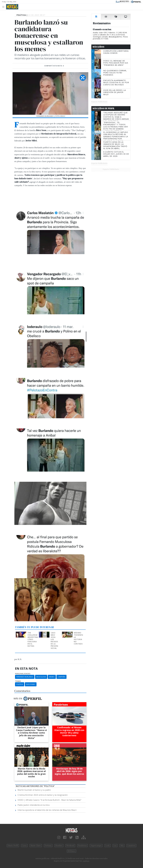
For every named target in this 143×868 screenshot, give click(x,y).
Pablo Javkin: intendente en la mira (34, 805)
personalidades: (23, 674)
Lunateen (131, 846)
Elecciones (31, 684)
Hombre (59, 846)
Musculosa (41, 677)
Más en (28, 699)
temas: (18, 681)
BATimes (71, 851)
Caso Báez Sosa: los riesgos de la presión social (54, 640)
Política (20, 684)
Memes (52, 677)
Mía (122, 846)
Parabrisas (82, 846)
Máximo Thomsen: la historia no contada (79, 638)
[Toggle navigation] (4, 7)
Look (108, 846)
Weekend (70, 846)
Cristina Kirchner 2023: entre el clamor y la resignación (43, 795)
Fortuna (48, 846)
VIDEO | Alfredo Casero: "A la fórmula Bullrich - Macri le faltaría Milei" (49, 800)
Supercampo (96, 846)
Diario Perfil (13, 846)
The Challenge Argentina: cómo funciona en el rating (33, 639)
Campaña (61, 677)
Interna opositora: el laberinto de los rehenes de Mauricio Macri (47, 810)
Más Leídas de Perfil (104, 108)
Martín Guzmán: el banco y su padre (34, 790)
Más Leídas (98, 47)
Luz (115, 846)
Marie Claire (36, 846)
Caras (24, 846)
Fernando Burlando (25, 677)
